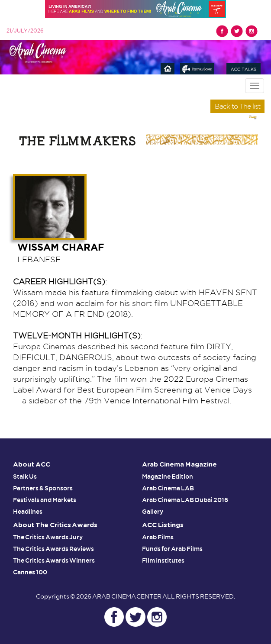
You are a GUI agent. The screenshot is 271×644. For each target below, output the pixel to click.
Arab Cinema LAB (168, 488)
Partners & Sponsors (43, 488)
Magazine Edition (168, 477)
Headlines (28, 512)
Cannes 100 (30, 572)
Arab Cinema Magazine (179, 465)
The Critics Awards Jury (48, 537)
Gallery (153, 512)
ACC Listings (163, 525)
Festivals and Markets (45, 500)
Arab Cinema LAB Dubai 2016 (185, 500)
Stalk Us (25, 477)
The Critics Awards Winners (54, 560)
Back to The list (237, 106)
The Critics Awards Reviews (53, 549)
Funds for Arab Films (172, 549)
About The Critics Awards (55, 525)
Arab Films (158, 537)
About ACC (32, 465)
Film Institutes (163, 560)
